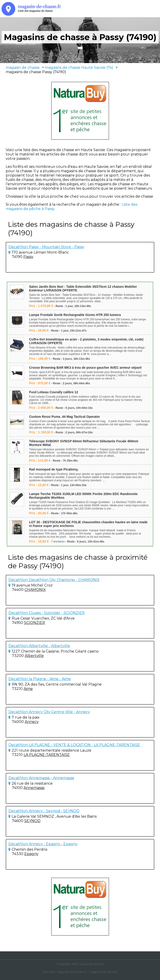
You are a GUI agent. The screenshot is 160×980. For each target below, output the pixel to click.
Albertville (34, 656)
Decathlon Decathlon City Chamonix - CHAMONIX (54, 580)
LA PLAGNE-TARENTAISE (47, 755)
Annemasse (34, 788)
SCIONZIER (35, 623)
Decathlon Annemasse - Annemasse (41, 778)
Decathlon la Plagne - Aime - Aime (40, 679)
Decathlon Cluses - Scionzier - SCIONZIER (47, 613)
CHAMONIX (35, 590)
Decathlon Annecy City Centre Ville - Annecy (49, 712)
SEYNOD (32, 821)
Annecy (32, 722)
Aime (28, 689)
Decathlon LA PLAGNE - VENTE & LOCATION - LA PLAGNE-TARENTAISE (74, 745)
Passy (28, 257)
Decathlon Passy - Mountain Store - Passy (46, 247)
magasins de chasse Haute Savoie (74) (79, 68)
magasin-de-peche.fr (72, 972)
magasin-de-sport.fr (104, 972)
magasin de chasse (23, 68)
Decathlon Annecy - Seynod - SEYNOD (44, 811)
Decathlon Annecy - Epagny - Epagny (43, 844)
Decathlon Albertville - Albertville (39, 646)
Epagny (31, 854)
